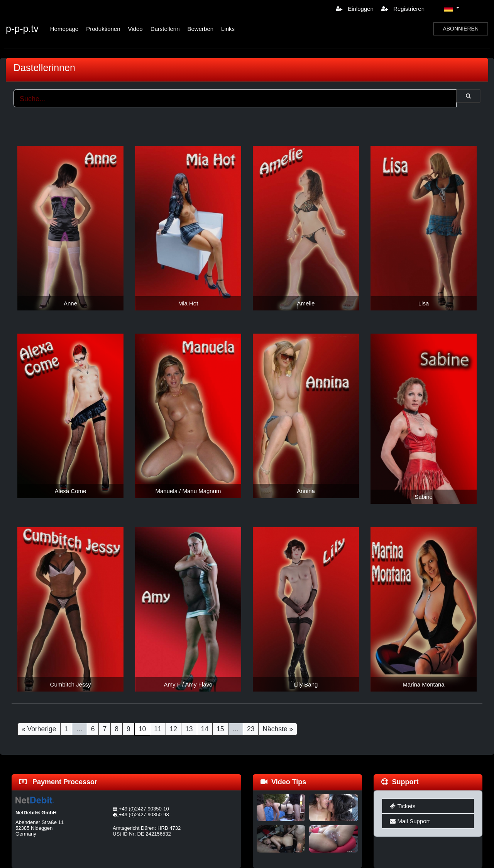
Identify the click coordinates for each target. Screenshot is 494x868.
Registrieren (403, 9)
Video (135, 29)
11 (158, 729)
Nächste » (278, 729)
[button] (452, 8)
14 (205, 729)
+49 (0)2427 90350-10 (144, 809)
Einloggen (355, 9)
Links (228, 29)
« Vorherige (39, 729)
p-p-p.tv (22, 29)
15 (220, 729)
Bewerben (201, 29)
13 (189, 729)
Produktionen (103, 29)
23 (251, 729)
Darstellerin (165, 29)
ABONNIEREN (461, 29)
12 (173, 729)
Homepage (64, 29)
